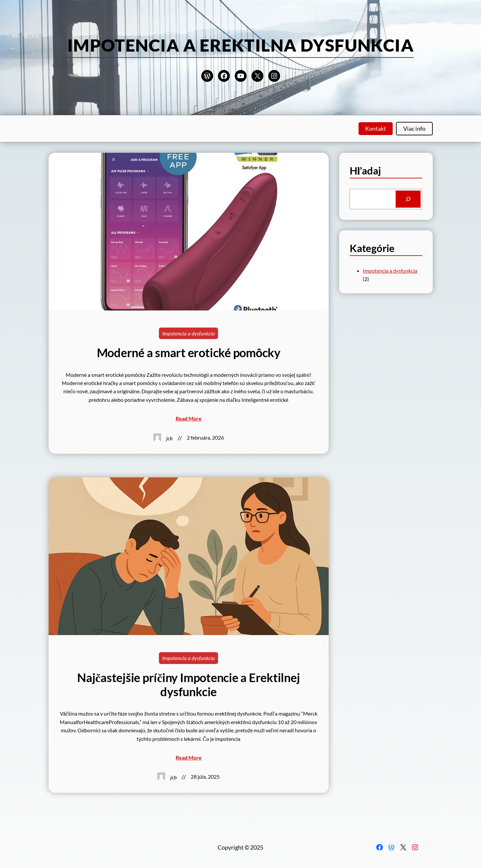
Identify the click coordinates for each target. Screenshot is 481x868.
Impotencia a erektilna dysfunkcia (241, 45)
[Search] (408, 199)
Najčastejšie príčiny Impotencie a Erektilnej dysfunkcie (189, 685)
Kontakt (376, 128)
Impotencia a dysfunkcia (188, 333)
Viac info (414, 128)
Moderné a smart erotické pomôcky (189, 353)
